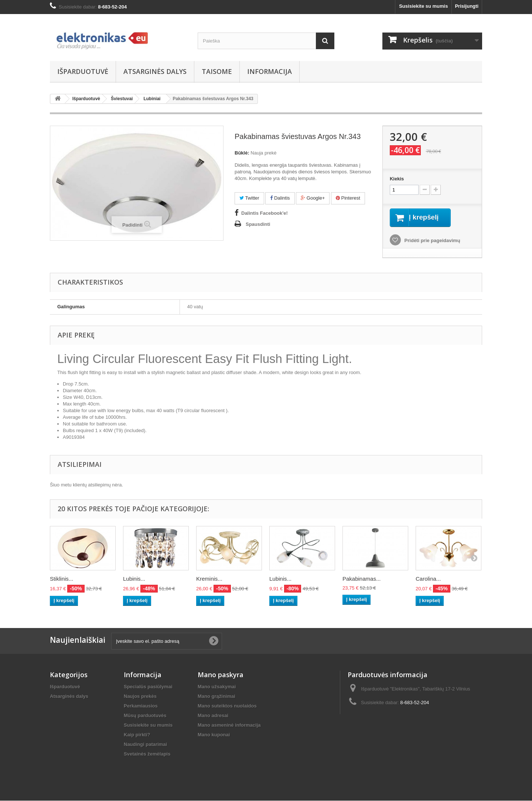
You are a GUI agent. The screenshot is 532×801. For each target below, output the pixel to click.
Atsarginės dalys (155, 71)
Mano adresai (213, 716)
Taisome (217, 71)
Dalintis (280, 198)
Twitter (249, 198)
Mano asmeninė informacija (229, 725)
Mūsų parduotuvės (145, 716)
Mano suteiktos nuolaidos (227, 706)
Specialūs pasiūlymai (148, 687)
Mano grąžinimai (216, 697)
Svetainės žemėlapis (147, 754)
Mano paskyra (221, 675)
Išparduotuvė (83, 71)
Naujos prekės (140, 697)
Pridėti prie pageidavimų (432, 241)
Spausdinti (258, 224)
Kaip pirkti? (137, 735)
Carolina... (428, 579)
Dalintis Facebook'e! (265, 213)
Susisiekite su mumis (423, 6)
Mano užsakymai (217, 687)
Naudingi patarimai (145, 745)
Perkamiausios (141, 706)
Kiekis (397, 179)
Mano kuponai (214, 735)
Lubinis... (134, 579)
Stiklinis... (62, 579)
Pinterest (348, 198)
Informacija (270, 71)
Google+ (313, 198)
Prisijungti (467, 6)
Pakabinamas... (362, 579)
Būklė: (242, 153)
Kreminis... (209, 579)
